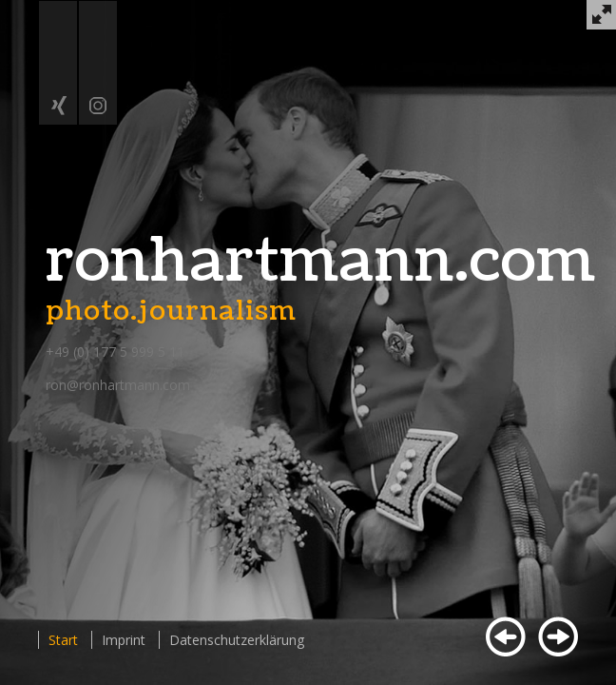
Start (63, 640)
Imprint (124, 640)
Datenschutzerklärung (237, 640)
